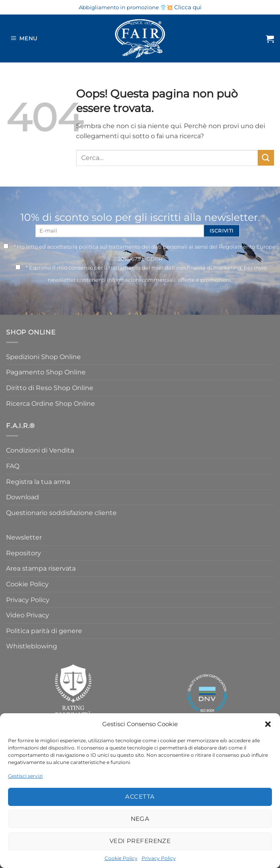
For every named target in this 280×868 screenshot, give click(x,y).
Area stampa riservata (41, 568)
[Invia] (266, 158)
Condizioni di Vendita (40, 450)
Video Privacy (28, 615)
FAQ (13, 466)
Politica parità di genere (44, 631)
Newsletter (24, 537)
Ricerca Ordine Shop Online (50, 404)
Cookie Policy (121, 858)
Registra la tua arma (38, 482)
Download (23, 497)
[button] (268, 724)
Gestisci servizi (25, 776)
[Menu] (25, 39)
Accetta (140, 796)
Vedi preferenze (140, 841)
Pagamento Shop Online (46, 372)
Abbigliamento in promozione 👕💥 (126, 7)
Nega (140, 819)
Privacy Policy (159, 858)
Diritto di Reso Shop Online (50, 388)
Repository (24, 553)
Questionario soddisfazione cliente (61, 513)
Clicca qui (188, 7)
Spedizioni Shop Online (43, 357)
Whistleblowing (32, 646)
